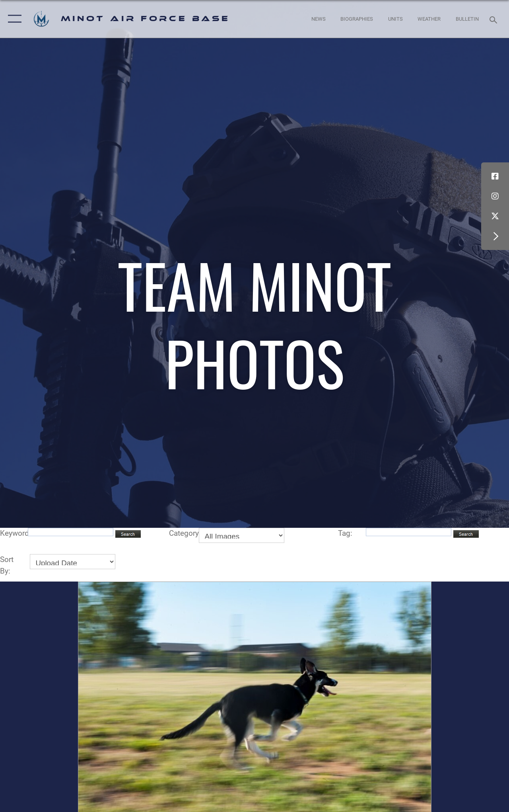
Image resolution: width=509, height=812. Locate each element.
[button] (13, 19)
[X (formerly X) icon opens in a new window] (495, 216)
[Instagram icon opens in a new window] (495, 196)
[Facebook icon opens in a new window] (495, 176)
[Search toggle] (495, 19)
